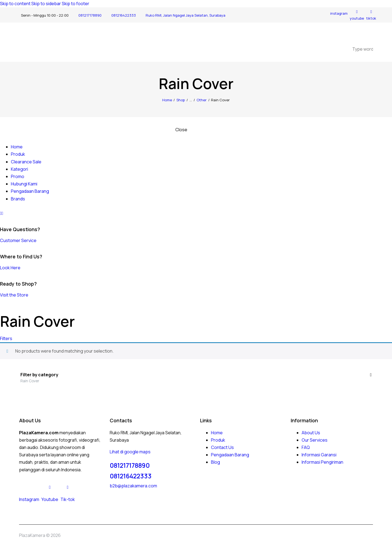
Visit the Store (14, 295)
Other (202, 100)
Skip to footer (76, 4)
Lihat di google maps (130, 452)
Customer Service (18, 240)
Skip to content (15, 4)
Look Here (10, 268)
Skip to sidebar (46, 4)
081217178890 (130, 465)
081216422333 (131, 476)
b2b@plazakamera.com (133, 486)
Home (167, 100)
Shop (181, 100)
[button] (6, 338)
